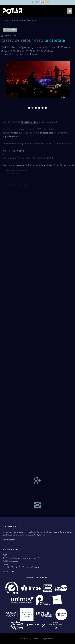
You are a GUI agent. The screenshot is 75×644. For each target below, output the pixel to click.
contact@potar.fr (31, 567)
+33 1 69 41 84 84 (13, 567)
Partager (10, 30)
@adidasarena (12, 138)
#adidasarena (31, 166)
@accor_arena (47, 134)
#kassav (7, 166)
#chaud (42, 166)
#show (50, 166)
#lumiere (64, 166)
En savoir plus (9, 540)
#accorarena (18, 166)
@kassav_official (30, 123)
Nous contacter (9, 571)
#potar (14, 134)
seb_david (19, 152)
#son (57, 166)
